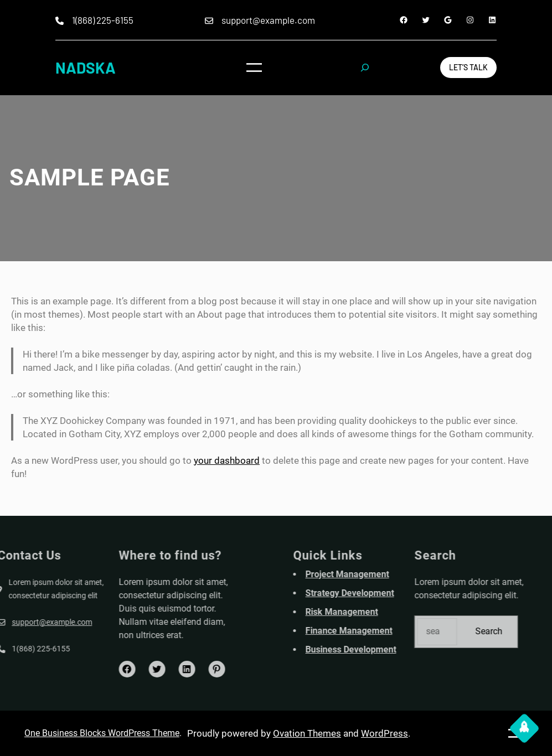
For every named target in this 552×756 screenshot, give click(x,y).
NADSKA (86, 68)
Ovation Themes (307, 733)
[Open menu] (254, 68)
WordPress (385, 733)
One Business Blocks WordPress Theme (102, 733)
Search (514, 631)
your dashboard (227, 460)
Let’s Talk (468, 67)
